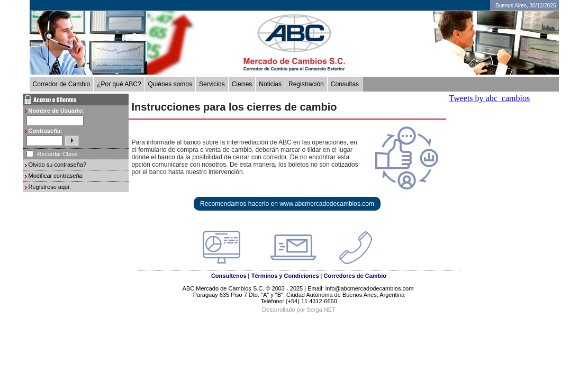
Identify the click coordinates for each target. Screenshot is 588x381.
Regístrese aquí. (50, 187)
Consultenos (229, 276)
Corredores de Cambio (355, 276)
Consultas (345, 84)
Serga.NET (321, 310)
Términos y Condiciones (285, 276)
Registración (306, 84)
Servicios (212, 84)
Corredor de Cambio (62, 84)
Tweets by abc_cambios (490, 98)
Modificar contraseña (56, 176)
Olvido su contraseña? (57, 165)
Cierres (242, 84)
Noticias (270, 84)
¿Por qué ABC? (119, 84)
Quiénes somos (170, 84)
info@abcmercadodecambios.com (370, 288)
